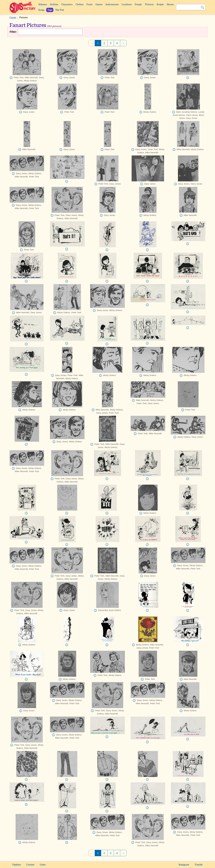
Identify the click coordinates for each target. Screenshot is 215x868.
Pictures (149, 4)
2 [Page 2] (104, 43)
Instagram (184, 865)
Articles (54, 4)
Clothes (80, 4)
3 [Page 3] (111, 43)
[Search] (188, 7)
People (138, 4)
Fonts (89, 4)
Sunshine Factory (23, 7)
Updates (17, 865)
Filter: (13, 32)
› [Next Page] (123, 43)
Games (99, 4)
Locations (127, 4)
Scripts (160, 4)
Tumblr (199, 865)
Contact (30, 865)
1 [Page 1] (98, 43)
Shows (170, 4)
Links (43, 865)
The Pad (60, 10)
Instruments (112, 4)
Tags (50, 10)
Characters (67, 4)
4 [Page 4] (117, 43)
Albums (43, 4)
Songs (41, 10)
